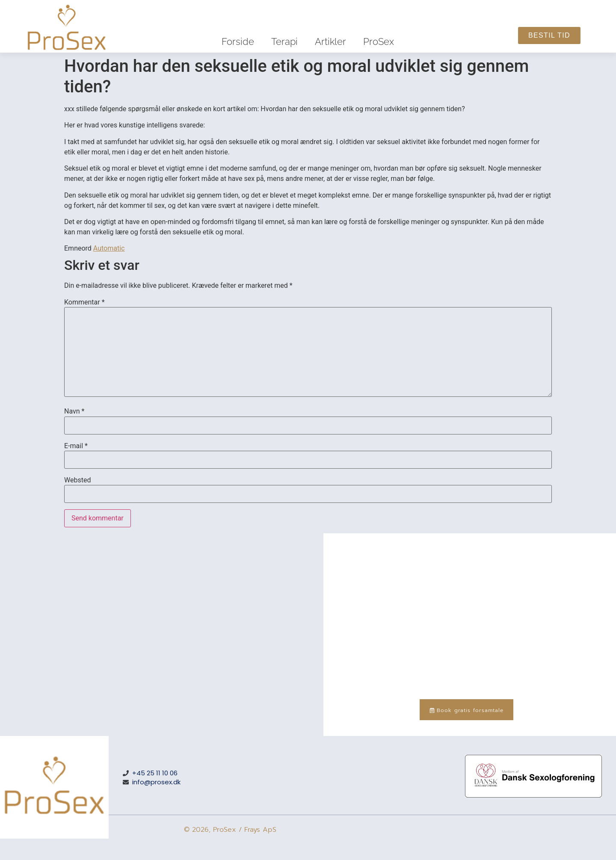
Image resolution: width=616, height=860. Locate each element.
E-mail (76, 446)
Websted (77, 480)
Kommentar (84, 302)
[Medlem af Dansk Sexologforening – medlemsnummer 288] (533, 795)
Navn (74, 411)
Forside (238, 41)
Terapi (284, 41)
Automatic (109, 248)
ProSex (379, 41)
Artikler (330, 41)
